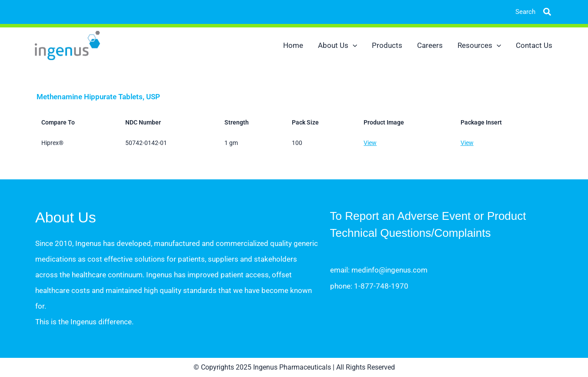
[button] (541, 12)
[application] (353, 45)
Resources (479, 45)
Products (387, 45)
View (370, 143)
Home (293, 45)
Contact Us (534, 45)
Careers (430, 45)
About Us (337, 45)
